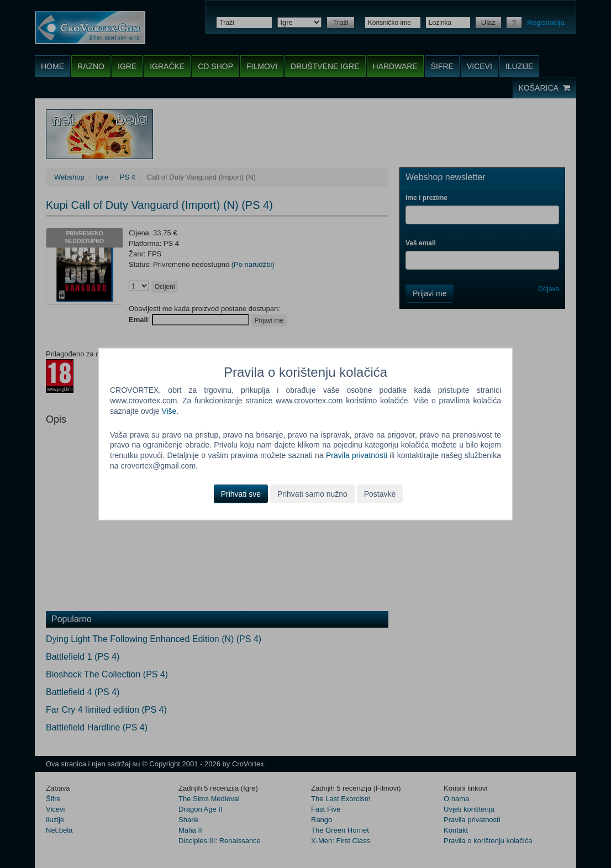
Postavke (380, 494)
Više (169, 411)
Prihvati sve (241, 494)
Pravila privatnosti (357, 455)
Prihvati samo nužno (312, 494)
